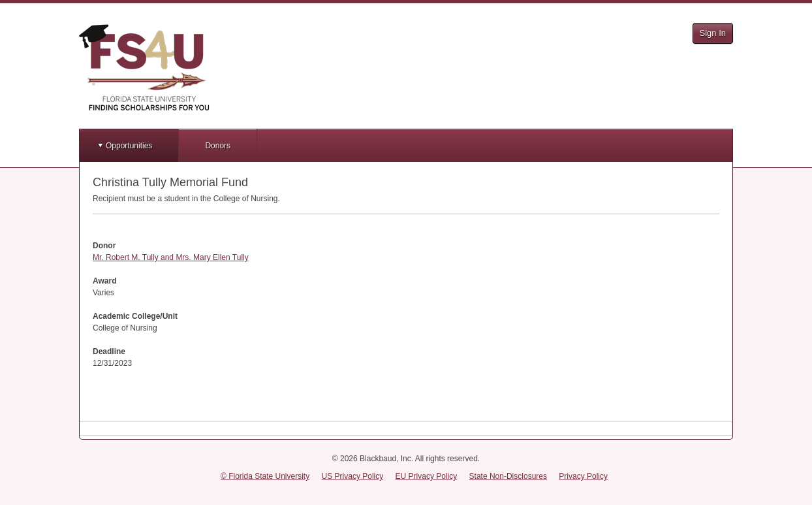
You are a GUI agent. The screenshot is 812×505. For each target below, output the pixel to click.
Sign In (713, 33)
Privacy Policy (583, 476)
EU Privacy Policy (427, 476)
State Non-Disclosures (508, 476)
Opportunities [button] (129, 146)
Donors (218, 146)
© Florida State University (265, 476)
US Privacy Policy (353, 476)
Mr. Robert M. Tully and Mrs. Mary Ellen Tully (171, 257)
